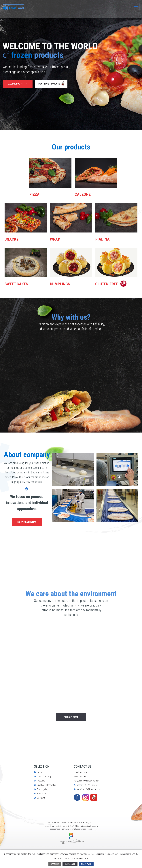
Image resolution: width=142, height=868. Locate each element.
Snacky (15, 238)
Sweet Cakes (22, 283)
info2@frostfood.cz (91, 804)
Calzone (86, 194)
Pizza (37, 194)
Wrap (57, 238)
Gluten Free (112, 286)
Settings (54, 864)
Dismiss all (70, 864)
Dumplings (65, 283)
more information (27, 529)
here (90, 858)
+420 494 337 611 (91, 799)
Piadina (106, 238)
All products (16, 84)
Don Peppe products (51, 84)
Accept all (87, 864)
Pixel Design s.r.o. (87, 837)
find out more (71, 732)
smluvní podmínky (70, 843)
